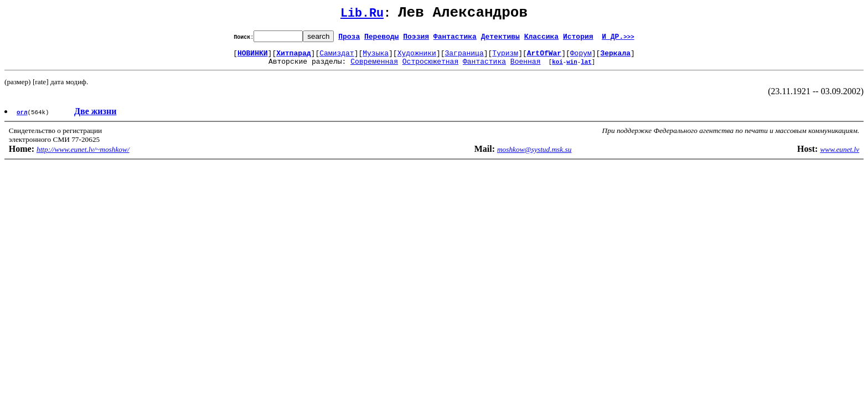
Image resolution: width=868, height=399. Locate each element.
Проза (349, 39)
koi (557, 68)
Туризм (505, 58)
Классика (541, 39)
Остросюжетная (430, 68)
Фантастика (455, 39)
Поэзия (416, 39)
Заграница (464, 58)
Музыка (376, 58)
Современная (374, 68)
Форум (581, 58)
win (572, 68)
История (578, 39)
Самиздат (337, 58)
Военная (526, 68)
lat (586, 68)
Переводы (381, 39)
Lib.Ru (362, 15)
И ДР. (618, 39)
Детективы (500, 39)
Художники (417, 58)
